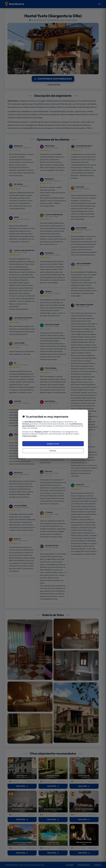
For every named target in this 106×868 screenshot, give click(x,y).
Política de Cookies (30, 436)
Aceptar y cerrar (53, 444)
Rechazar (53, 451)
